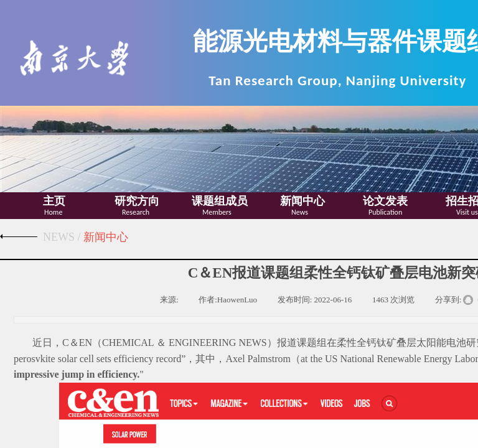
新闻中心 (302, 201)
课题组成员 (220, 201)
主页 (54, 201)
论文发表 (385, 201)
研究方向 (137, 201)
